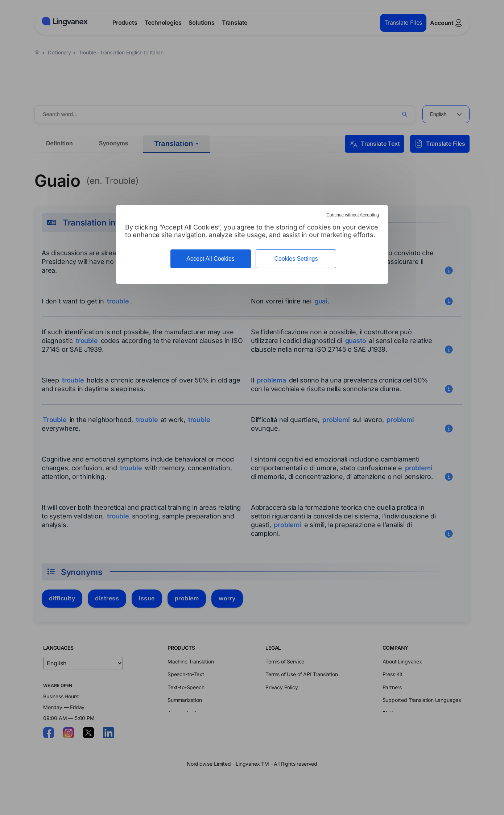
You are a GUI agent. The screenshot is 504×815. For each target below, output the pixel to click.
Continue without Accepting (353, 215)
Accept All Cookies (210, 259)
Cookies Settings (296, 259)
